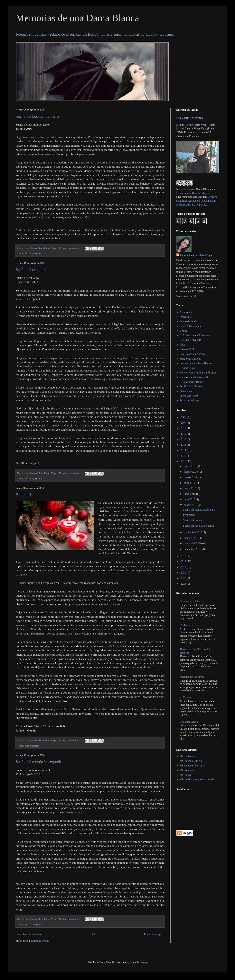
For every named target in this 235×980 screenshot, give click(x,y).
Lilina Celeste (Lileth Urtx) (191, 193)
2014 (184, 450)
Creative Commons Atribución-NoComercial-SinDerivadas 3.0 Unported (197, 201)
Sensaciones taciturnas (192, 677)
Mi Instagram (187, 770)
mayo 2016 (190, 488)
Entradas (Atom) (40, 941)
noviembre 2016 (193, 543)
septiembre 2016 (193, 533)
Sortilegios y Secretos (192, 386)
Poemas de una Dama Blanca (196, 363)
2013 (184, 445)
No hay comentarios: (70, 248)
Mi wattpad (186, 775)
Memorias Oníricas (190, 359)
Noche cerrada (188, 625)
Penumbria (24, 495)
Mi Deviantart (188, 756)
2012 (184, 439)
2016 (184, 461)
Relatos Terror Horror (192, 382)
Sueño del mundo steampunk (38, 762)
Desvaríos (185, 317)
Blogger (144, 962)
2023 (184, 584)
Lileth (183, 345)
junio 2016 (190, 494)
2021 (184, 573)
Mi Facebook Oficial (191, 761)
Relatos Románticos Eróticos (196, 377)
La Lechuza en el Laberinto (195, 335)
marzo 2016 (191, 477)
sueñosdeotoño (32, 746)
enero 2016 (190, 466)
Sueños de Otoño (189, 396)
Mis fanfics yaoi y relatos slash (197, 779)
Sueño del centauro (31, 270)
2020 (184, 567)
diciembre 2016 (193, 549)
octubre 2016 (191, 538)
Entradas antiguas (154, 934)
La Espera (185, 698)
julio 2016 (190, 499)
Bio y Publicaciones (189, 118)
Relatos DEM (187, 368)
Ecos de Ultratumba (191, 326)
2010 (184, 428)
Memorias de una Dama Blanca (77, 18)
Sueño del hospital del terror (38, 116)
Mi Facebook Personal (192, 766)
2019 (184, 561)
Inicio (93, 934)
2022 (184, 578)
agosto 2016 (191, 505)
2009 (184, 423)
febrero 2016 (191, 472)
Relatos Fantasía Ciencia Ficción (198, 373)
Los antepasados (189, 722)
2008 (184, 417)
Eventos (184, 331)
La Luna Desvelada (190, 340)
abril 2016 (190, 483)
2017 (184, 556)
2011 (184, 434)
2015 (184, 456)
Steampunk (186, 391)
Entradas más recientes (29, 934)
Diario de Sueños (33, 254)
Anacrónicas (187, 312)
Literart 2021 (187, 349)
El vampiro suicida (190, 601)
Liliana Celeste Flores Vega (196, 255)
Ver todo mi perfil (186, 296)
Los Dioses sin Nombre (193, 354)
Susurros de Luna (189, 401)
